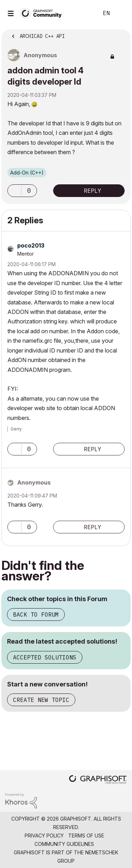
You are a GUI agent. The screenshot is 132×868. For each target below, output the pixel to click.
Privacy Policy (44, 836)
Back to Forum (36, 614)
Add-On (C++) (27, 173)
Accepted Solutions (45, 657)
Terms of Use (86, 836)
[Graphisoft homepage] (98, 780)
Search (82, 13)
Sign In (121, 13)
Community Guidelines (64, 844)
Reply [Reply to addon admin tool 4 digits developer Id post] (93, 191)
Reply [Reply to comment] (93, 449)
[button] (14, 191)
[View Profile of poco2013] (31, 245)
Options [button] (121, 34)
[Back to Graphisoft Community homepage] (43, 13)
